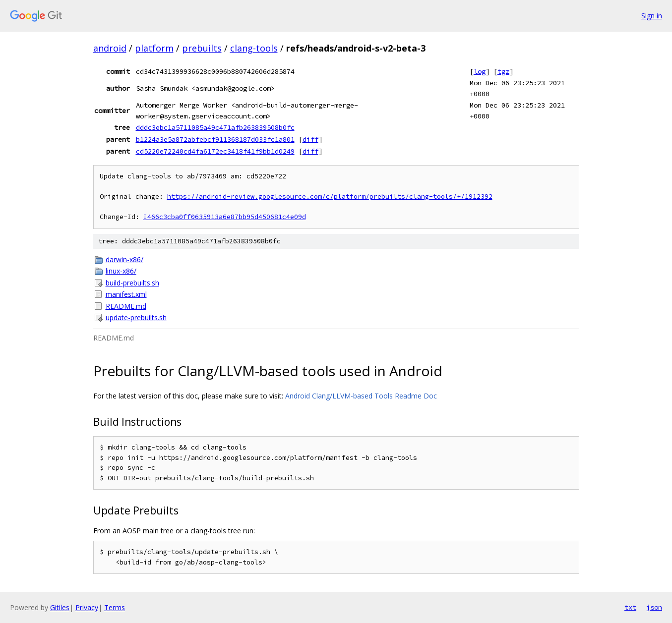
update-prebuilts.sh (136, 317)
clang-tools (254, 48)
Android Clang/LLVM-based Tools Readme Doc (361, 396)
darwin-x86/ (124, 259)
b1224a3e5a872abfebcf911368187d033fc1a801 (215, 139)
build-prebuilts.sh (132, 283)
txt (630, 607)
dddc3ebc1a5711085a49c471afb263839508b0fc (215, 127)
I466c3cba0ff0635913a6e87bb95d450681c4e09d (225, 217)
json (654, 607)
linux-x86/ (121, 271)
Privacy (87, 607)
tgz (503, 71)
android (110, 48)
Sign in (652, 16)
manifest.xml (126, 294)
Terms (115, 607)
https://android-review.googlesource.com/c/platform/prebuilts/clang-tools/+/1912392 (330, 197)
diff (310, 139)
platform (154, 48)
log (480, 71)
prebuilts (202, 48)
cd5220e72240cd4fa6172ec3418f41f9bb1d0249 (215, 151)
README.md (126, 306)
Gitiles (60, 607)
